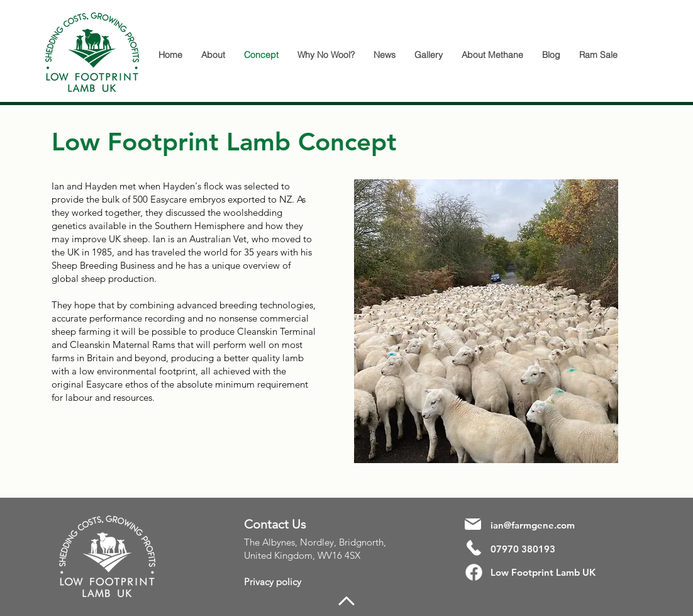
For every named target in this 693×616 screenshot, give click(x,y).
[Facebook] (474, 572)
